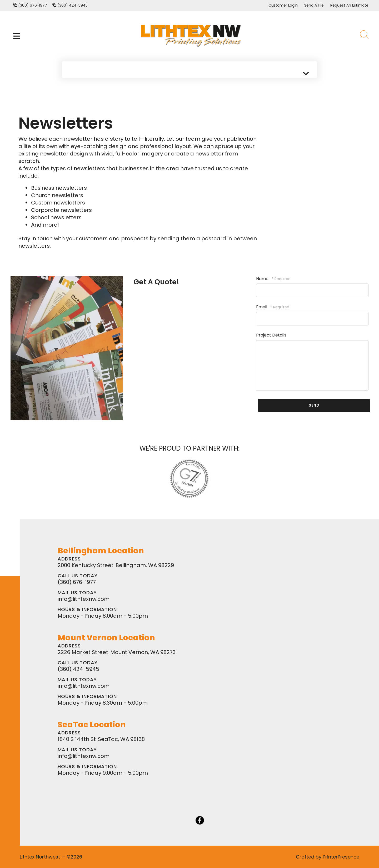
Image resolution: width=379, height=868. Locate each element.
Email (262, 307)
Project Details (271, 335)
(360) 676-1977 (33, 5)
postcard (214, 238)
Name (263, 279)
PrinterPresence (341, 857)
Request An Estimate (349, 5)
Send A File (314, 5)
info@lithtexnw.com (84, 599)
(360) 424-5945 (73, 5)
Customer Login (283, 5)
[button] (17, 36)
